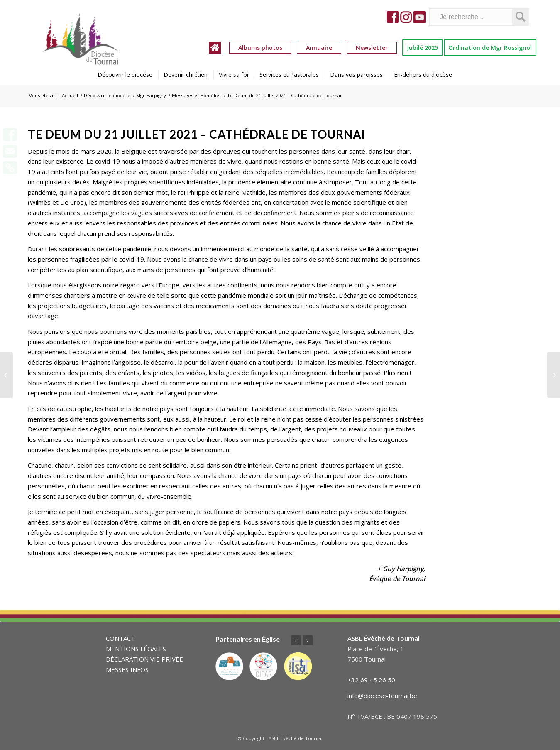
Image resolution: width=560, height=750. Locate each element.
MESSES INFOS (127, 669)
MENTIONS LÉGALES (136, 649)
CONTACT (120, 638)
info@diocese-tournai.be (382, 696)
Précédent (296, 640)
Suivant (308, 640)
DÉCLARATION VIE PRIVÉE (144, 659)
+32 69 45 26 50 (371, 680)
